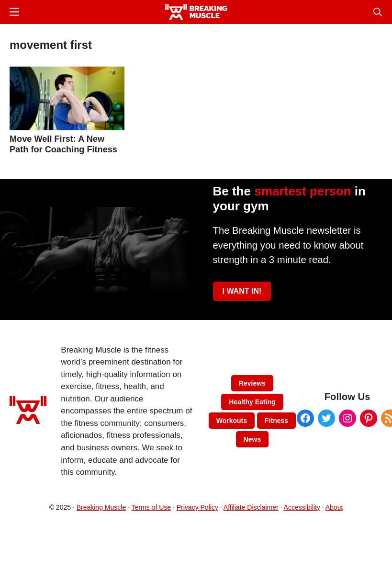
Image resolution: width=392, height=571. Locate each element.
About (334, 507)
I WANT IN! (242, 291)
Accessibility (302, 507)
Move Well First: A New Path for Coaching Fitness (63, 144)
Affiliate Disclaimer (251, 507)
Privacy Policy (197, 507)
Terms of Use (151, 507)
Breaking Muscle (101, 507)
